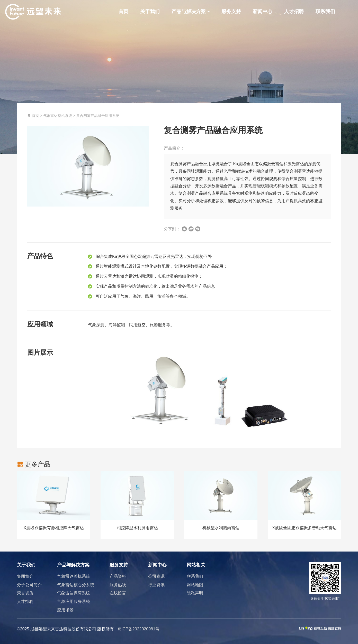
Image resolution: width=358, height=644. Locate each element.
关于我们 (150, 11)
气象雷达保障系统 (74, 593)
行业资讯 (156, 585)
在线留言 (118, 593)
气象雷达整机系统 (58, 116)
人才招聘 (294, 11)
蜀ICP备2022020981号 (138, 629)
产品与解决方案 (191, 11)
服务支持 (231, 11)
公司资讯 (156, 576)
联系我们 (325, 11)
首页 (123, 11)
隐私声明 (195, 593)
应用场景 (65, 610)
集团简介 (25, 576)
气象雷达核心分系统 (76, 585)
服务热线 (118, 585)
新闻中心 (263, 11)
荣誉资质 (25, 593)
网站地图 (195, 585)
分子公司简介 (29, 585)
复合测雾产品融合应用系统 (98, 116)
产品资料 (118, 576)
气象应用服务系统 (74, 601)
